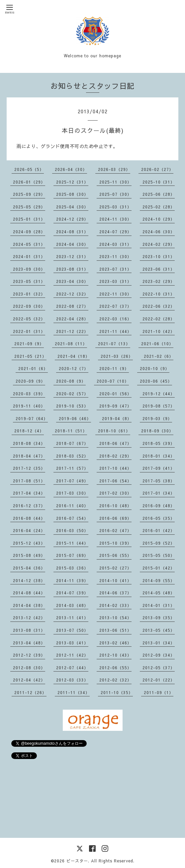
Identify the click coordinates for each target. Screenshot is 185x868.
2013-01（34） (159, 643)
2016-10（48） (115, 506)
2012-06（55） (115, 668)
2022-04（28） (72, 319)
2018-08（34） (29, 443)
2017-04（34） (29, 493)
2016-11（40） (72, 506)
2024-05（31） (29, 244)
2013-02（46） (115, 643)
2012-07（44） (72, 668)
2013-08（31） (29, 630)
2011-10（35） (117, 692)
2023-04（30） (72, 281)
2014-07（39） (72, 593)
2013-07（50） (72, 630)
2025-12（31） (72, 182)
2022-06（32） (159, 306)
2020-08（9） (71, 381)
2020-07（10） (113, 381)
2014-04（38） (29, 605)
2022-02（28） (159, 319)
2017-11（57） (72, 468)
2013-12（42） (29, 618)
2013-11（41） (72, 618)
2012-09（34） (159, 655)
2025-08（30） (72, 194)
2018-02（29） (115, 456)
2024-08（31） (72, 232)
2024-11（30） (115, 219)
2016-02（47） (115, 530)
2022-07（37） (115, 306)
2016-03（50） (72, 530)
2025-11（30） (115, 182)
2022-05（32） (29, 319)
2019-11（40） (29, 406)
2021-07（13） (114, 344)
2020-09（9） (30, 381)
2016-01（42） (159, 530)
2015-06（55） (115, 555)
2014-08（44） (29, 593)
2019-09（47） (115, 406)
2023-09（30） (29, 269)
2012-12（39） (29, 655)
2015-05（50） (159, 555)
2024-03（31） (115, 244)
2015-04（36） (29, 568)
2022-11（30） (115, 294)
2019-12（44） (159, 394)
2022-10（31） (159, 294)
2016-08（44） (29, 518)
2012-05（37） (159, 668)
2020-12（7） (74, 368)
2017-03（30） (72, 493)
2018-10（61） (114, 431)
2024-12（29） (72, 219)
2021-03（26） (117, 356)
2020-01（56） (115, 394)
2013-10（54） (115, 618)
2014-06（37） (115, 593)
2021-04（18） (74, 356)
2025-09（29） (29, 194)
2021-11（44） (115, 331)
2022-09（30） (29, 306)
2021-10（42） (159, 331)
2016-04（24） (29, 530)
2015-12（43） (29, 543)
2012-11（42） (72, 655)
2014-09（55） (159, 580)
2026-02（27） (157, 169)
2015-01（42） (159, 568)
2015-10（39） (115, 543)
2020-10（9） (155, 368)
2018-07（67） (72, 443)
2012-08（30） (29, 668)
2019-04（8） (117, 418)
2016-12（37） (29, 506)
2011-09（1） (159, 692)
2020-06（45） (156, 381)
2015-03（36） (72, 568)
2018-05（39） (159, 443)
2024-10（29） (159, 219)
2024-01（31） (29, 256)
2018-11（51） (71, 431)
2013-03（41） (72, 643)
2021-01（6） (33, 368)
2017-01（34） (159, 493)
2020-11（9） (114, 368)
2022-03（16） (115, 319)
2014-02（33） (115, 605)
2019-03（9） (157, 418)
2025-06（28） (159, 194)
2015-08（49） (29, 555)
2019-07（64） (32, 418)
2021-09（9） (29, 344)
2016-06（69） (115, 518)
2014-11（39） (72, 580)
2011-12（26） (30, 692)
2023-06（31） (159, 269)
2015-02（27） (115, 568)
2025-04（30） (72, 207)
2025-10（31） (159, 182)
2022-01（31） (29, 331)
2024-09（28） (29, 232)
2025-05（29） (29, 207)
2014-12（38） (29, 580)
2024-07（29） (115, 232)
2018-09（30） (157, 431)
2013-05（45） (159, 630)
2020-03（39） (29, 394)
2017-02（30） (115, 493)
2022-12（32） (72, 294)
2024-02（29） (159, 244)
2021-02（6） (159, 356)
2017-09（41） (159, 468)
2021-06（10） (157, 344)
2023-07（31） (115, 269)
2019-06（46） (75, 418)
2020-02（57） (72, 394)
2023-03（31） (115, 281)
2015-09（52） (159, 543)
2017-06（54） (115, 481)
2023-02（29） (159, 281)
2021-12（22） (72, 331)
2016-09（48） (159, 506)
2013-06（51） (115, 630)
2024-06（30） (159, 232)
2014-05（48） (159, 593)
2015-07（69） (72, 555)
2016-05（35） (159, 518)
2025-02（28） (159, 207)
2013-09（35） (159, 618)
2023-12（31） (72, 256)
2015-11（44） (72, 543)
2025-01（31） (29, 219)
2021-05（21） (30, 356)
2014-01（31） (159, 605)
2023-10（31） (159, 256)
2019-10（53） (72, 406)
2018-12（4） (29, 431)
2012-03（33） (72, 680)
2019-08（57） (159, 406)
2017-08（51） (29, 481)
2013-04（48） (29, 643)
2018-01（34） (159, 456)
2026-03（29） (114, 169)
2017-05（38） (159, 481)
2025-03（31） (115, 207)
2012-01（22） (159, 680)
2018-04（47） (29, 456)
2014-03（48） (72, 605)
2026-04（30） (71, 169)
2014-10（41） (115, 580)
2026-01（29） (29, 182)
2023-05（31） (29, 281)
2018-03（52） (72, 456)
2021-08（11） (71, 344)
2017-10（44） (115, 468)
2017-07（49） (72, 481)
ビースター (77, 861)
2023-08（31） (72, 269)
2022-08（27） (72, 306)
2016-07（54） (72, 518)
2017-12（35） (29, 468)
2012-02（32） (115, 680)
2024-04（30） (72, 244)
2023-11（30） (115, 256)
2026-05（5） (29, 169)
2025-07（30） (115, 194)
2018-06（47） (115, 443)
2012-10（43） (115, 655)
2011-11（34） (74, 692)
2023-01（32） (29, 294)
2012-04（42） (29, 680)
